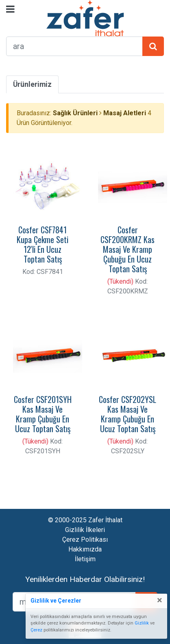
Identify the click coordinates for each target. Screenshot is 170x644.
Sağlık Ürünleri (75, 113)
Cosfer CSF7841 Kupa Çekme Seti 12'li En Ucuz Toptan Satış (42, 244)
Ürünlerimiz (32, 84)
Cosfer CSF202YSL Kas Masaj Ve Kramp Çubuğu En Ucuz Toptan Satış (127, 414)
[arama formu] (74, 46)
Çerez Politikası (85, 540)
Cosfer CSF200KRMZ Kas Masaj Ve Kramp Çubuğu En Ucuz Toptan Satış (127, 249)
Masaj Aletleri (125, 113)
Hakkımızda (85, 549)
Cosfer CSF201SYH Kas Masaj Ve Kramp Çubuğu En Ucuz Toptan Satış (43, 414)
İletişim (85, 559)
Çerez (36, 630)
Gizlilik (142, 623)
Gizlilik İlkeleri (85, 530)
